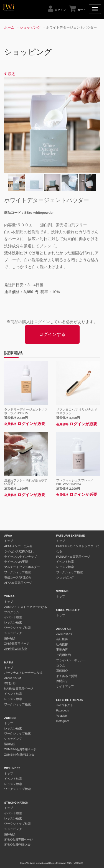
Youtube (62, 716)
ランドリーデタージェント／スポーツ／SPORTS (26, 411)
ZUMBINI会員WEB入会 (19, 755)
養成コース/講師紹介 (18, 578)
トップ (9, 541)
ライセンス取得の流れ (19, 552)
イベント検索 (13, 617)
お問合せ (62, 681)
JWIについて (65, 634)
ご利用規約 (64, 655)
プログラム (12, 612)
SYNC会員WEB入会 (17, 845)
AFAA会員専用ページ (18, 583)
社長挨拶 (62, 645)
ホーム (9, 27)
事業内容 (62, 650)
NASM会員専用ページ (19, 689)
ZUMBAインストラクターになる (26, 607)
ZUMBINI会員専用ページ (20, 749)
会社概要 (62, 639)
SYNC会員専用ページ (18, 840)
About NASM (13, 678)
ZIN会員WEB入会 (16, 649)
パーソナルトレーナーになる (23, 673)
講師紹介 (10, 638)
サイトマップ (65, 686)
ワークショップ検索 (17, 572)
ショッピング (30, 27)
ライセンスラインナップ (21, 557)
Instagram (63, 721)
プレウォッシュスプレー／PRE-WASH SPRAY (75, 482)
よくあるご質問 (67, 676)
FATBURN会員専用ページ (73, 557)
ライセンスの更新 (16, 562)
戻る (10, 74)
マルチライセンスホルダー (22, 567)
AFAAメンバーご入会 (18, 546)
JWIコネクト (65, 705)
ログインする (52, 334)
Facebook (63, 711)
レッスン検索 (13, 623)
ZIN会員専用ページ (17, 644)
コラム (61, 666)
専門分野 (10, 683)
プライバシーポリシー (71, 660)
